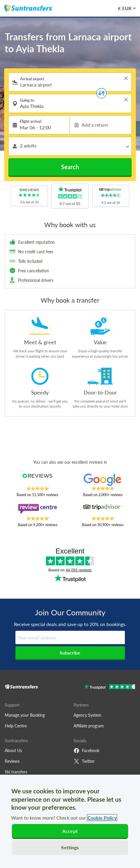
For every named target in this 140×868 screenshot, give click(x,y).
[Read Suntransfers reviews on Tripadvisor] (103, 510)
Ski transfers (16, 772)
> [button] (126, 78)
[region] (70, 821)
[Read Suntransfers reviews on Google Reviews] (103, 480)
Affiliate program (89, 726)
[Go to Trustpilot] (110, 687)
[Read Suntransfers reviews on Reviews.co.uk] (37, 480)
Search (70, 167)
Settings (70, 847)
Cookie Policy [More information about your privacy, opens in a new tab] (102, 818)
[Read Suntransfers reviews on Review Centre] (37, 510)
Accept (70, 831)
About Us (13, 750)
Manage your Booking (25, 715)
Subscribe (70, 653)
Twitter (84, 761)
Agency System (87, 715)
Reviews (12, 761)
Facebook (86, 751)
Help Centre (16, 726)
